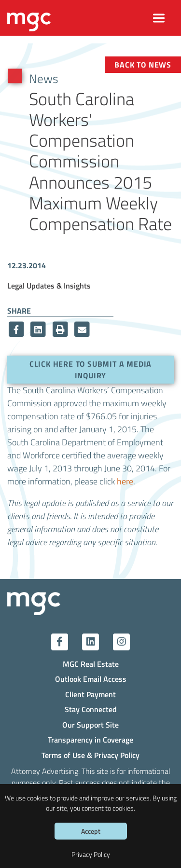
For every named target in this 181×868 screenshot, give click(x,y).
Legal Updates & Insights (49, 285)
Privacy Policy (91, 854)
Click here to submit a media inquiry (90, 369)
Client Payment (90, 694)
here (125, 481)
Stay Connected (91, 709)
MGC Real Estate (91, 664)
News (44, 78)
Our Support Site (90, 724)
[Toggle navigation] (159, 18)
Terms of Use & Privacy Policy (90, 755)
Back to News (143, 64)
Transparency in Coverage (90, 739)
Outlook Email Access (91, 679)
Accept (91, 831)
